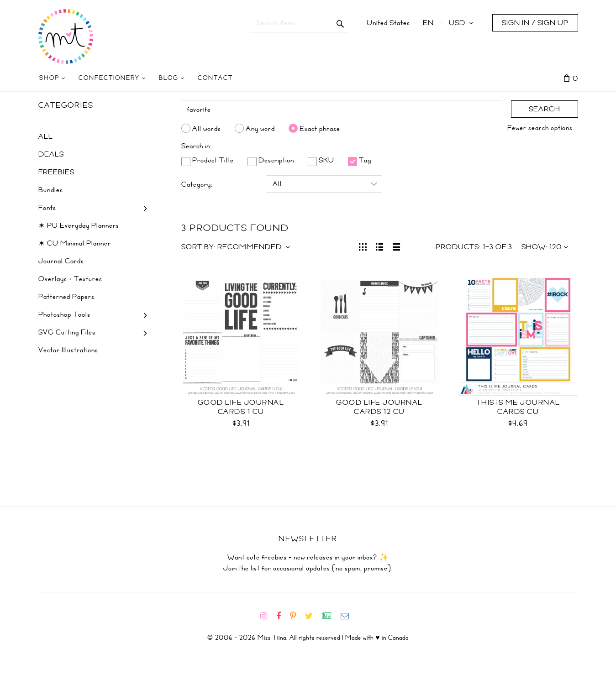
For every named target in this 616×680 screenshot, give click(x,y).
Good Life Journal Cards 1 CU (241, 407)
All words (207, 128)
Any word (260, 128)
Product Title (208, 160)
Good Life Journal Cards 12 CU (379, 407)
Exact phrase (320, 128)
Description (271, 160)
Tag (360, 160)
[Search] (342, 110)
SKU (321, 160)
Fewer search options (540, 128)
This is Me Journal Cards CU (518, 407)
